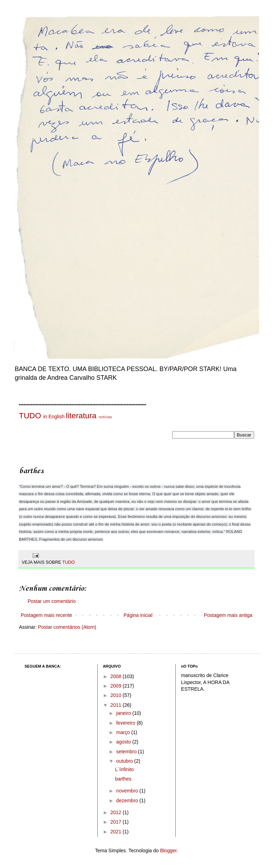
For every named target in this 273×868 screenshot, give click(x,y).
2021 (116, 832)
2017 (116, 822)
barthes (123, 779)
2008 (116, 676)
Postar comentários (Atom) (67, 627)
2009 (116, 686)
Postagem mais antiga (228, 615)
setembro (127, 752)
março (124, 732)
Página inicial (138, 615)
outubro (125, 761)
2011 (116, 705)
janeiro (124, 713)
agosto (124, 742)
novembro (128, 791)
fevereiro (126, 723)
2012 (116, 812)
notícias (106, 417)
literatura (81, 416)
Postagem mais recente (46, 615)
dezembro (128, 801)
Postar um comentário (52, 601)
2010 (116, 695)
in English (54, 417)
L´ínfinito (125, 769)
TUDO (30, 416)
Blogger (168, 851)
